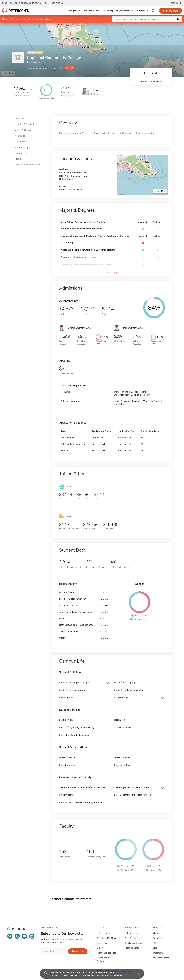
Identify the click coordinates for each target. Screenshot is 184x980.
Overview (19, 119)
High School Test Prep (106, 953)
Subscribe (78, 951)
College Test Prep (104, 933)
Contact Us (158, 938)
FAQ (47, 3)
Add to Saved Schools (151, 82)
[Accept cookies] (137, 974)
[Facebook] (17, 936)
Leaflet (149, 24)
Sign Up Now (171, 11)
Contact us (57, 3)
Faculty (18, 159)
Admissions (21, 136)
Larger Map (8, 73)
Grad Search (130, 938)
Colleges (15, 19)
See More (112, 273)
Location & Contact (24, 124)
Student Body (21, 147)
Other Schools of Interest (27, 165)
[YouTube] (24, 936)
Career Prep (108, 11)
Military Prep (142, 11)
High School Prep (124, 11)
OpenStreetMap (165, 24)
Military (100, 948)
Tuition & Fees (22, 142)
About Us (157, 933)
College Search (131, 933)
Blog (5, 3)
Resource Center (132, 948)
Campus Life (21, 153)
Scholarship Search (133, 943)
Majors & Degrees (24, 130)
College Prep (74, 11)
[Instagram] (32, 936)
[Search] (154, 11)
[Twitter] (10, 936)
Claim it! (69, 68)
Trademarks (158, 953)
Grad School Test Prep (107, 938)
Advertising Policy (161, 958)
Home (5, 19)
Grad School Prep (91, 11)
